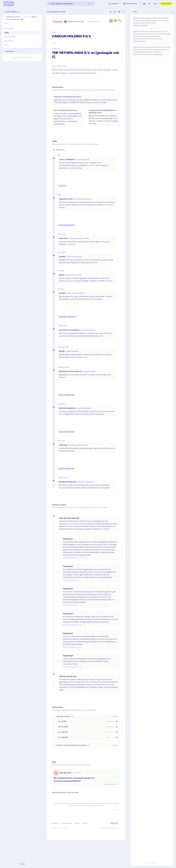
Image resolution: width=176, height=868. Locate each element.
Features (77, 823)
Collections (55, 823)
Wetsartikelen (9, 41)
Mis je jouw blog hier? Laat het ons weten (65, 792)
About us (85, 823)
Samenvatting (9, 28)
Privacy (54, 828)
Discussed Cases (67, 823)
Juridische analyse (10, 37)
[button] (4, 18)
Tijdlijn (7, 33)
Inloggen (22, 864)
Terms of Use (62, 828)
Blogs (6, 45)
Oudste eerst (59, 150)
